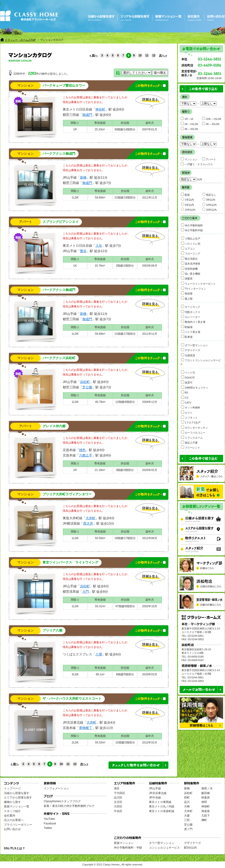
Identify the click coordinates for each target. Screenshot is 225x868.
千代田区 (120, 793)
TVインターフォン (194, 288)
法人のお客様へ (14, 820)
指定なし (209, 194)
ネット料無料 (191, 407)
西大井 (88, 523)
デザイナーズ (191, 350)
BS (185, 392)
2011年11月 (150, 198)
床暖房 (187, 278)
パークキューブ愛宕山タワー (64, 86)
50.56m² (100, 538)
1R (75, 129)
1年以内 (187, 199)
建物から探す (12, 802)
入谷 (99, 246)
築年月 (150, 123)
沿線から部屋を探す (17, 793)
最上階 (187, 298)
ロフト (187, 412)
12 (154, 55)
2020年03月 (150, 674)
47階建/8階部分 (125, 606)
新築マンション (124, 843)
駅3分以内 (191, 848)
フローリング (191, 253)
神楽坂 (206, 811)
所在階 (125, 123)
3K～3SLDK (211, 124)
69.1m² (100, 674)
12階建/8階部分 (125, 402)
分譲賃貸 (188, 355)
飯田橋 (206, 793)
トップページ (12, 788)
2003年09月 (149, 266)
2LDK (75, 743)
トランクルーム (192, 437)
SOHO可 (188, 377)
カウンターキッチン (194, 427)
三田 (187, 820)
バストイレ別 (191, 243)
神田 (204, 802)
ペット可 (188, 372)
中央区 (118, 811)
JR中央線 (155, 798)
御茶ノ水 (207, 788)
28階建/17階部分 (125, 538)
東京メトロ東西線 (160, 802)
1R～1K (187, 119)
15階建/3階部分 (125, 743)
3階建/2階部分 (125, 470)
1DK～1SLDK (212, 119)
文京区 (118, 802)
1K (75, 266)
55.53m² (100, 743)
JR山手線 (155, 788)
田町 (187, 798)
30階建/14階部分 (125, 129)
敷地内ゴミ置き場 (193, 322)
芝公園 (87, 387)
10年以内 (209, 204)
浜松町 (85, 382)
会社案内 (10, 816)
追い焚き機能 (191, 273)
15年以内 (188, 209)
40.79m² (100, 402)
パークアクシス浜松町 (59, 358)
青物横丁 (86, 728)
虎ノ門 (188, 829)
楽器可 (187, 382)
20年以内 (209, 209)
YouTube (49, 819)
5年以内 (187, 204)
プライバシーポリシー (18, 825)
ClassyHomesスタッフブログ (62, 801)
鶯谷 (83, 251)
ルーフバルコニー (193, 432)
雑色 (82, 450)
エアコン (188, 248)
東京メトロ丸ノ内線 (162, 806)
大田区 (118, 806)
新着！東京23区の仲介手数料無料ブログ (69, 806)
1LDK (75, 198)
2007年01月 (150, 129)
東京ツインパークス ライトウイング (70, 562)
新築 (185, 194)
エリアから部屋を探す (18, 798)
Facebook (50, 824)
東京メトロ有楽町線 (162, 811)
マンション (25, 86)
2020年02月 (149, 470)
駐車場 (187, 337)
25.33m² (100, 129)
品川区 (118, 798)
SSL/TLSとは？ (15, 848)
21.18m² (100, 470)
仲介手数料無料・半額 (128, 848)
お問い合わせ (12, 829)
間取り (75, 123)
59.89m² (100, 198)
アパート (25, 222)
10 (140, 55)
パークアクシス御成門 (59, 154)
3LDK (75, 674)
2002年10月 (150, 606)
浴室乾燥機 (189, 268)
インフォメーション (56, 788)
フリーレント (191, 447)
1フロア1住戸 (191, 422)
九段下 (206, 816)
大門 (86, 592)
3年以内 (209, 199)
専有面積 (100, 123)
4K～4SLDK (189, 129)
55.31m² (100, 606)
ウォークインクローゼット (198, 283)
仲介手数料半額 (192, 230)
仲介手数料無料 (192, 225)
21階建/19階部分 (125, 198)
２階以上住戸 (191, 238)
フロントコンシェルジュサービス (200, 362)
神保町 (206, 806)
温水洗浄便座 (191, 263)
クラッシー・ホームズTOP (20, 40)
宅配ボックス (191, 312)
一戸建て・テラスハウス (197, 164)
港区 (117, 788)
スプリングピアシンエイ (61, 222)
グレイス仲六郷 (54, 426)
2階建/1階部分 (125, 266)
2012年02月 (150, 743)
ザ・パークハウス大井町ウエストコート (72, 699)
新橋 (83, 177)
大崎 (187, 806)
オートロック (191, 307)
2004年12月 (150, 402)
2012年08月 (150, 538)
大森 (187, 816)
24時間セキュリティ (195, 387)
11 (147, 55)
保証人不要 (189, 442)
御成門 (87, 115)
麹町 (204, 820)
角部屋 (187, 293)
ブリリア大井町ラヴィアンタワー (67, 494)
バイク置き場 (191, 332)
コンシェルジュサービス (164, 848)
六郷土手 (86, 455)
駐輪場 (187, 327)
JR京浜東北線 (158, 793)
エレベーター (191, 317)
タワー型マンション (194, 345)
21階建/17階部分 (125, 334)
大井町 (91, 518)
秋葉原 (206, 798)
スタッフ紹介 (12, 811)
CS (185, 397)
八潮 (99, 654)
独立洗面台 (189, 258)
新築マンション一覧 (17, 806)
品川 (187, 802)
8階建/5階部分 (125, 674)
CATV (186, 402)
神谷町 (100, 109)
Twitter (48, 828)
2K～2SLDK (189, 124)
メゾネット (189, 417)
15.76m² (100, 266)
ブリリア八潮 (52, 631)
